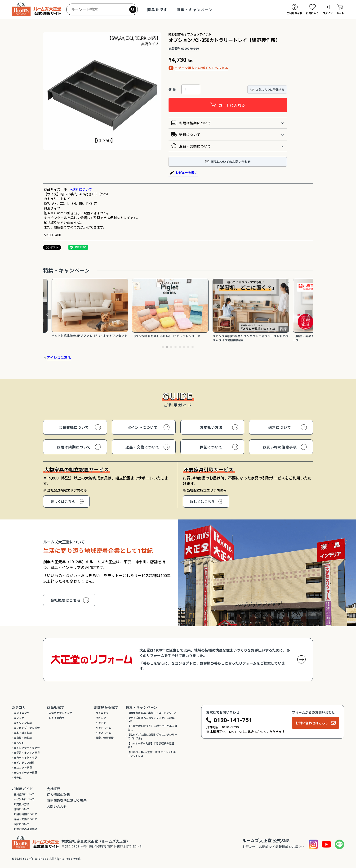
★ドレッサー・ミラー (27, 748)
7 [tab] (189, 347)
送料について (186, 134)
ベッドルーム (103, 728)
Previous (48, 315)
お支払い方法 (211, 428)
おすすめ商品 (57, 718)
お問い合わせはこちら (312, 723)
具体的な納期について (326, 815)
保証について (211, 447)
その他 (18, 778)
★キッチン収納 (23, 723)
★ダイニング (22, 713)
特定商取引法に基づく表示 (67, 801)
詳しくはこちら (63, 502)
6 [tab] (184, 347)
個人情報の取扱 (58, 795)
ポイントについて (142, 428)
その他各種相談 (326, 837)
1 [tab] (163, 347)
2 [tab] (167, 347)
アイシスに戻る (59, 358)
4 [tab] (176, 347)
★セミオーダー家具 (25, 773)
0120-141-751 (233, 720)
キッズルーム (103, 733)
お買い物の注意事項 (280, 447)
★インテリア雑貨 (24, 763)
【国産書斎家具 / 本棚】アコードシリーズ (152, 713)
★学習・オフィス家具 (27, 753)
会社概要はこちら (66, 600)
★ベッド (19, 743)
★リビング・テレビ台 (27, 728)
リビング (101, 718)
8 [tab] (193, 347)
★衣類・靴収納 (23, 738)
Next (308, 315)
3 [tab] (172, 347)
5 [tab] (180, 347)
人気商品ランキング (60, 713)
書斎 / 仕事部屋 (105, 738)
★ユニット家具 (23, 768)
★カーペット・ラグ (25, 758)
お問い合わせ (57, 807)
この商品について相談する (326, 805)
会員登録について (74, 428)
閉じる (348, 769)
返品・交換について (191, 146)
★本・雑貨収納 (23, 733)
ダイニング (102, 713)
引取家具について (326, 826)
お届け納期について (191, 123)
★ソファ (19, 718)
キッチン (101, 723)
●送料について (80, 189)
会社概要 (53, 789)
